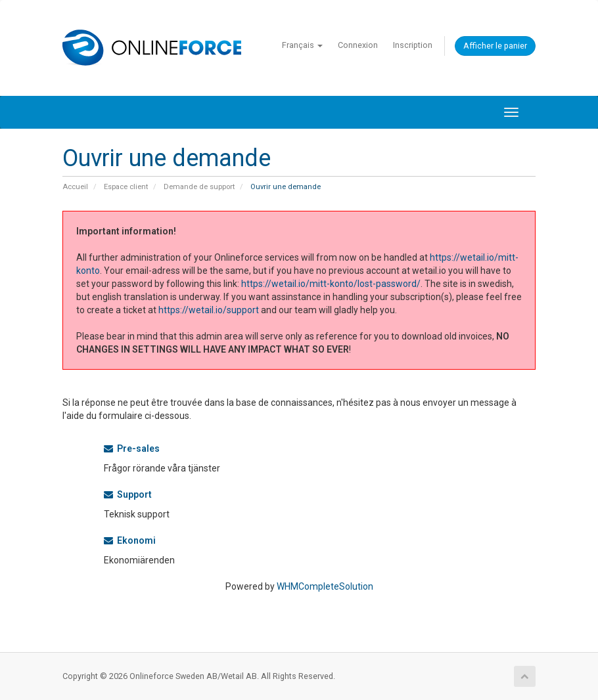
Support (128, 494)
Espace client (126, 187)
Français (302, 45)
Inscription (413, 45)
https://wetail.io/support (209, 310)
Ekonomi (130, 540)
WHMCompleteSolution (325, 586)
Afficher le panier (495, 46)
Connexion (358, 45)
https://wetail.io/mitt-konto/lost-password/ (331, 284)
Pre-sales (132, 448)
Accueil (75, 187)
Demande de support (199, 187)
